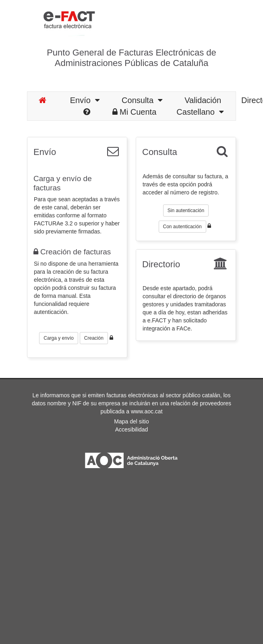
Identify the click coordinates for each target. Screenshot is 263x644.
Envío (85, 100)
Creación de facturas (72, 252)
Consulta (142, 100)
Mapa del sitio (131, 421)
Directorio (161, 264)
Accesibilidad (132, 429)
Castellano (200, 112)
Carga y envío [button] (59, 338)
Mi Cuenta (134, 112)
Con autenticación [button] (182, 227)
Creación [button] (94, 338)
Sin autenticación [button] (186, 211)
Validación (203, 100)
